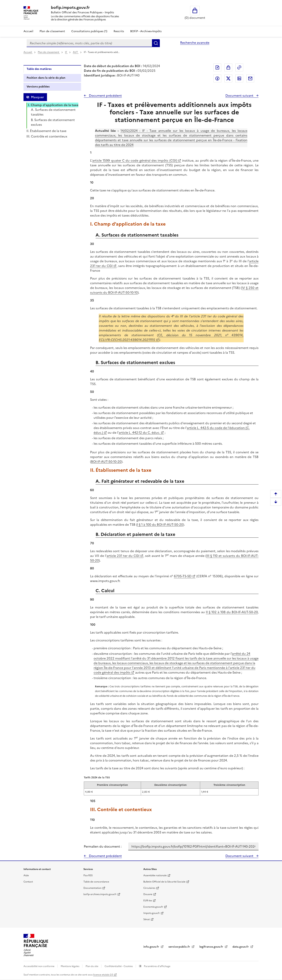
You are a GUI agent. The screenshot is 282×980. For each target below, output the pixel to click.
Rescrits (119, 31)
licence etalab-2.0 (103, 975)
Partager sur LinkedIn (239, 78)
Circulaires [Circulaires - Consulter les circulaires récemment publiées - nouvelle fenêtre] (149, 888)
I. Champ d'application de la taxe (53, 105)
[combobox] (89, 43)
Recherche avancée (195, 43)
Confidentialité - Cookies (119, 966)
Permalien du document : (103, 846)
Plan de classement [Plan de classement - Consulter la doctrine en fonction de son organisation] (52, 31)
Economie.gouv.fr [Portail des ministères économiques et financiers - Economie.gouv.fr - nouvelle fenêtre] (153, 907)
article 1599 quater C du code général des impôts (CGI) (135, 160)
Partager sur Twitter (228, 78)
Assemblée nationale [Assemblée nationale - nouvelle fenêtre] (155, 875)
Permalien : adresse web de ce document (239, 67)
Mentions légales (70, 966)
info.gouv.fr (152, 947)
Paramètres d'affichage (157, 966)
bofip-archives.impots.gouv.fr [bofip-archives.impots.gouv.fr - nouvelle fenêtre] (100, 894)
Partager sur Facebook (217, 78)
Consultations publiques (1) (89, 31)
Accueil (28, 31)
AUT (76, 52)
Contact (28, 882)
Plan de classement (49, 52)
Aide (26, 875)
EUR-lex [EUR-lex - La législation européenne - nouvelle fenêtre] (148, 901)
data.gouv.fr (241, 947)
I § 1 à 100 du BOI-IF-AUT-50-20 (160, 525)
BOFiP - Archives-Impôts (146, 31)
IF (66, 52)
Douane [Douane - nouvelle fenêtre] (148, 894)
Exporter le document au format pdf (217, 67)
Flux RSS (88, 875)
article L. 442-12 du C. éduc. (139, 433)
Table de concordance (96, 882)
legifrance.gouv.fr (212, 947)
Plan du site (92, 966)
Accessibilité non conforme (39, 966)
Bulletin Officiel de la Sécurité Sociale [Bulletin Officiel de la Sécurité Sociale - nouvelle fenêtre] (164, 882)
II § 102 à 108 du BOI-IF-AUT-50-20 (232, 612)
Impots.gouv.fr (152, 913)
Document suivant (240, 96)
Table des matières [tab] (39, 69)
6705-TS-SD (183, 576)
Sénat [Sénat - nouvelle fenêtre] (147, 919)
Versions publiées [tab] (38, 87)
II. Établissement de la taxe (46, 131)
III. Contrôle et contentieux (47, 136)
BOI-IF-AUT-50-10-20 (106, 462)
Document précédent (105, 96)
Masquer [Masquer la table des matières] (37, 97)
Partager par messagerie (250, 78)
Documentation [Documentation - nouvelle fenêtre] (92, 888)
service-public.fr (180, 947)
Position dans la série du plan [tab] (46, 78)
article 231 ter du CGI (123, 556)
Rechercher (156, 43)
